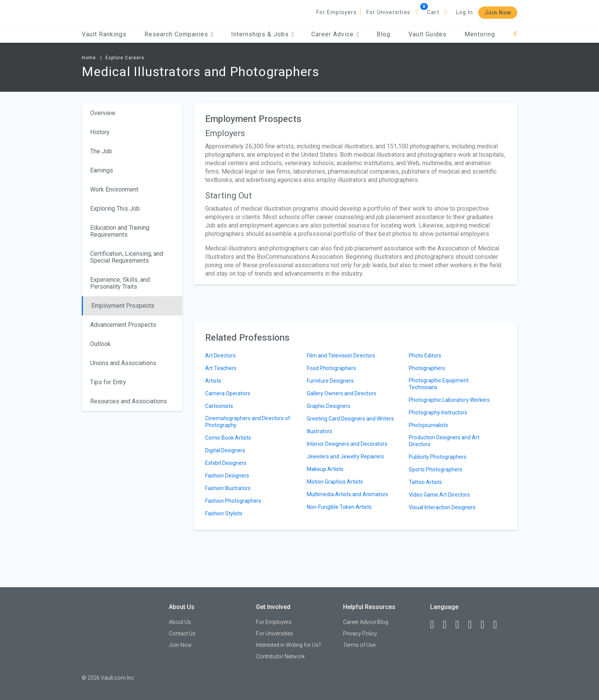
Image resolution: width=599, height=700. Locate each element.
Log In (465, 12)
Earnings (102, 170)
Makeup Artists (325, 469)
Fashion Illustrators (228, 488)
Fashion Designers (227, 476)
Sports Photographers (435, 469)
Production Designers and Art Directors (444, 441)
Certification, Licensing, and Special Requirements (127, 257)
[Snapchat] (499, 625)
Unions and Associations (123, 363)
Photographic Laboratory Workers (449, 400)
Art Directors (220, 356)
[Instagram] (473, 625)
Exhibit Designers (226, 463)
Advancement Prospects (123, 325)
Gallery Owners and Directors (342, 393)
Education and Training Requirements (120, 231)
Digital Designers (225, 450)
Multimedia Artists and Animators (347, 494)
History (100, 132)
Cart (433, 12)
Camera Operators (228, 393)
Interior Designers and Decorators (347, 444)
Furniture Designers (330, 381)
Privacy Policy (360, 633)
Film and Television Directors (341, 356)
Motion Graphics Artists (335, 482)
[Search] (515, 34)
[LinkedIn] (448, 625)
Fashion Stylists (224, 513)
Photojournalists (428, 425)
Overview (103, 113)
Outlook (100, 344)
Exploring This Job (115, 209)
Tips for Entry (108, 382)
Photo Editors (425, 356)
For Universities (388, 12)
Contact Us (182, 633)
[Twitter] (461, 625)
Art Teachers (221, 368)
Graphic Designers (329, 406)
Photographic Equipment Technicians (439, 384)
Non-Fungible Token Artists (339, 507)
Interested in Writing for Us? (288, 645)
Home (89, 58)
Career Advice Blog (366, 622)
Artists (213, 381)
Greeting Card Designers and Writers (350, 419)
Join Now (498, 13)
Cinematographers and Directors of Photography (248, 422)
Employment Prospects (123, 306)
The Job (101, 151)
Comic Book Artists (228, 438)
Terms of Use (359, 645)
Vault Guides (427, 34)
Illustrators (320, 431)
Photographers (427, 368)
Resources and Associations (129, 401)
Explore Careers (125, 58)
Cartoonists (219, 406)
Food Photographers (331, 368)
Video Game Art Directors (439, 495)
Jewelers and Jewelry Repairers (345, 456)
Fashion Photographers (233, 501)
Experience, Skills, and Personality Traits (120, 283)
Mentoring (480, 34)
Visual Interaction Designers (442, 507)
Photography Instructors (438, 413)
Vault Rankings (104, 34)
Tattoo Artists (425, 482)
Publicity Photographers (438, 457)
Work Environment (114, 189)
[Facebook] (435, 625)
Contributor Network (280, 656)
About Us (180, 622)
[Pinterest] (486, 625)
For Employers (337, 12)
